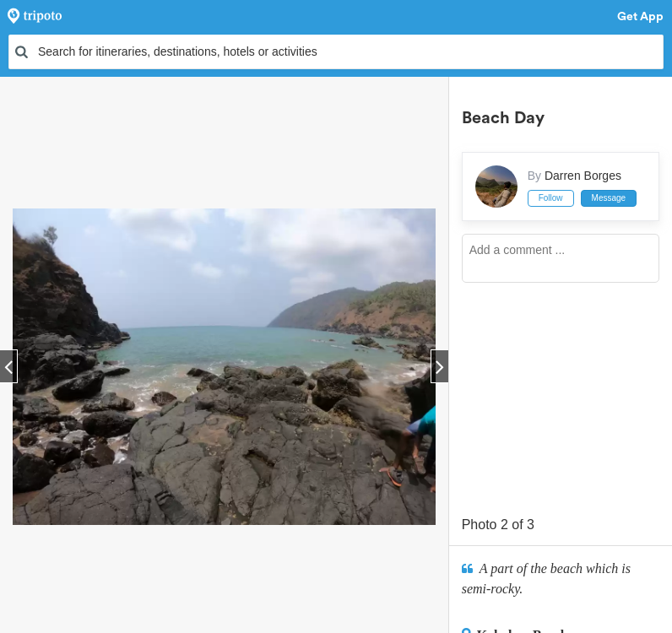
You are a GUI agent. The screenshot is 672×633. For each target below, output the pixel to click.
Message (609, 198)
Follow (551, 198)
